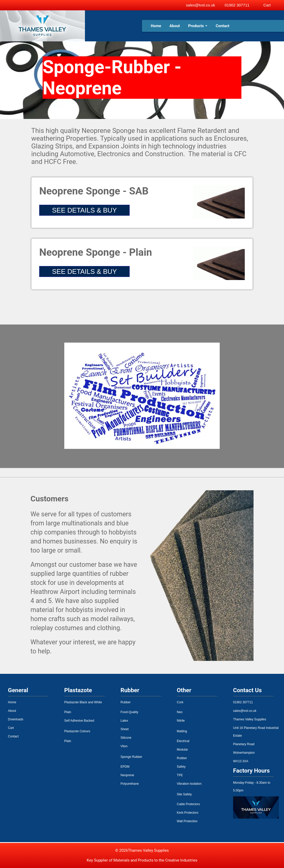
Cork (180, 702)
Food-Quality (129, 712)
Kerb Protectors (188, 813)
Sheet (125, 729)
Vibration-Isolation (189, 784)
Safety (181, 767)
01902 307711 (237, 5)
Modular (182, 750)
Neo (180, 712)
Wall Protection (187, 821)
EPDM (125, 767)
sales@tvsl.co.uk (200, 5)
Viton (124, 746)
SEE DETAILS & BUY (85, 210)
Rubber (126, 702)
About (175, 26)
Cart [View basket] (267, 5)
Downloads (16, 719)
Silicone (126, 738)
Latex (124, 721)
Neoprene (127, 775)
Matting (182, 731)
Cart (11, 728)
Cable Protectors (188, 804)
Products (198, 26)
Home (156, 26)
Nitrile (181, 721)
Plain (68, 712)
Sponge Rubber (131, 757)
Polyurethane (130, 784)
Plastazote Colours (77, 731)
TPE (180, 775)
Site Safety (184, 794)
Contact (222, 26)
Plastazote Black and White (83, 702)
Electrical (183, 741)
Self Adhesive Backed (79, 721)
